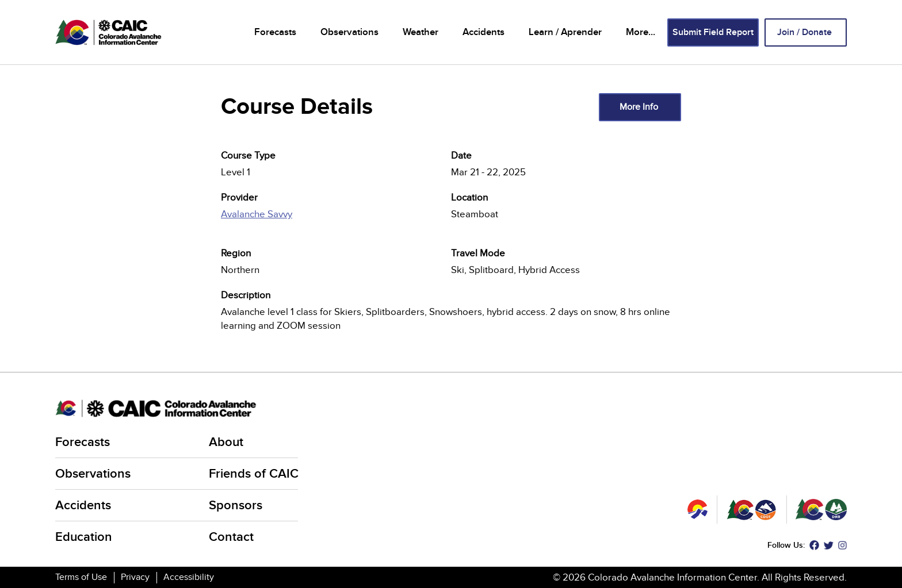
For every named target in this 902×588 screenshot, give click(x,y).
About (226, 442)
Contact (231, 537)
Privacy (135, 577)
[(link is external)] (336, 221)
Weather (421, 32)
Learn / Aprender (565, 32)
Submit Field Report (713, 32)
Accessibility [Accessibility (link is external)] (190, 577)
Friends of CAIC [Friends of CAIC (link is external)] (255, 474)
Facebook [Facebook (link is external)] (814, 545)
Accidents (484, 32)
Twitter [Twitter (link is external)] (829, 545)
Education (84, 537)
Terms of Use (81, 577)
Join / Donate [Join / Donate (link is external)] (805, 32)
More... (641, 32)
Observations (349, 32)
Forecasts (275, 32)
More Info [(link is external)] (640, 107)
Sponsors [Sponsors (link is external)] (236, 506)
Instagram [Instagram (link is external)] (842, 545)
